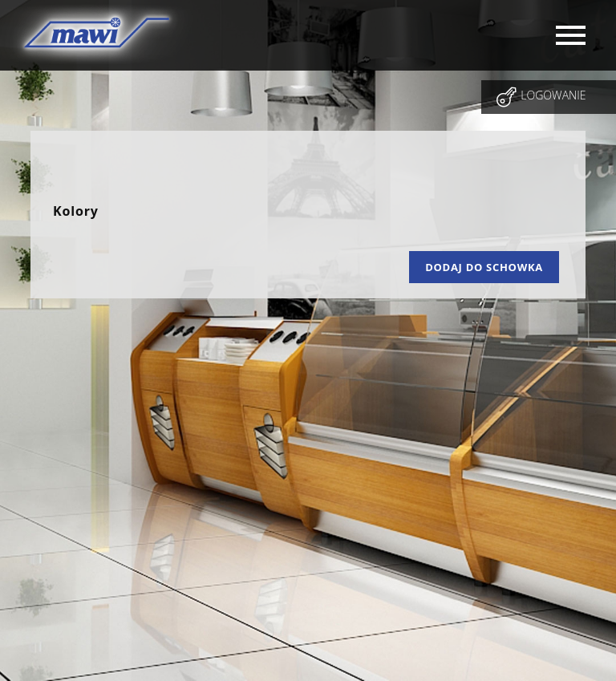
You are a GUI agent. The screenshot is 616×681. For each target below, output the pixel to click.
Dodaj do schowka (484, 267)
